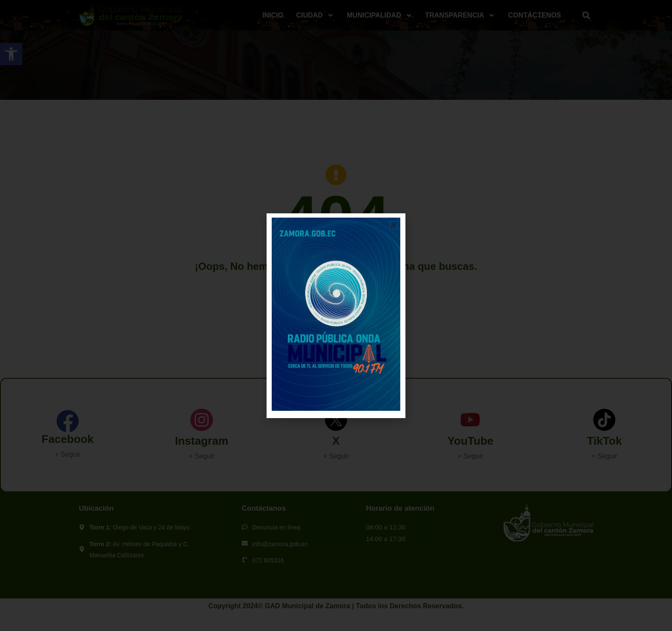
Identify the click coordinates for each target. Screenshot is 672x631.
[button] (394, 225)
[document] (336, 315)
